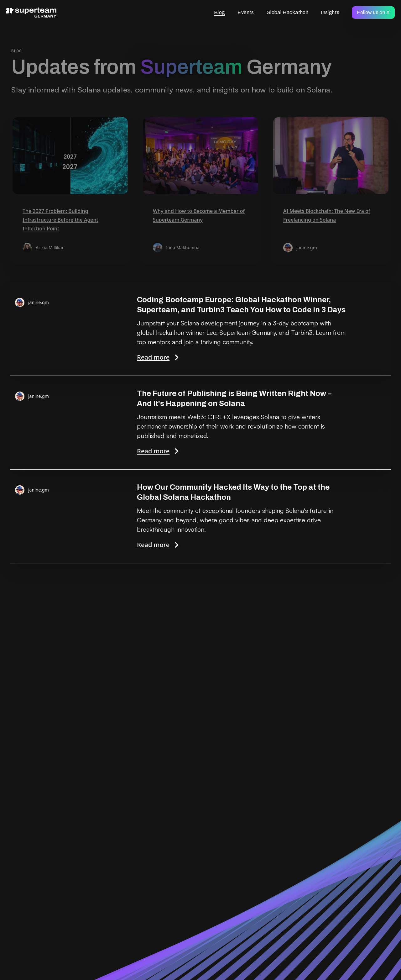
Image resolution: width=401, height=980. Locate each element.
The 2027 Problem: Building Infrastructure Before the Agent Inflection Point (60, 220)
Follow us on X (373, 12)
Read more (242, 357)
